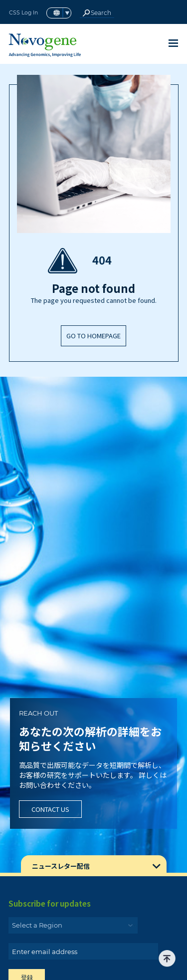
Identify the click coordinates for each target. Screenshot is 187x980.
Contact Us (50, 809)
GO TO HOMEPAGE (93, 336)
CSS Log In (23, 13)
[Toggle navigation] (173, 43)
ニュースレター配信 (61, 866)
